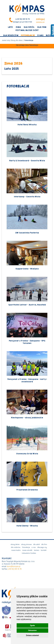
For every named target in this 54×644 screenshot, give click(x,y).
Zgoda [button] (32, 625)
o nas (40, 35)
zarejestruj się (40, 22)
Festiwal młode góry (27, 30)
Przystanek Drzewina (27, 476)
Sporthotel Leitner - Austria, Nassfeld (27, 291)
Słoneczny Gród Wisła (27, 440)
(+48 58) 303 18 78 (23, 19)
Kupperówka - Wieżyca (27, 255)
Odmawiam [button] (32, 630)
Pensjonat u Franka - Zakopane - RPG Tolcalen (27, 329)
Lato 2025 (11, 69)
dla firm (42, 27)
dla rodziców (11, 35)
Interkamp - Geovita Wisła (27, 183)
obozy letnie (15, 544)
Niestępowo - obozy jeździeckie (27, 404)
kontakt (44, 550)
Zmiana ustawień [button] (32, 635)
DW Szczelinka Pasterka (27, 219)
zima (18, 27)
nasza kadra (16, 550)
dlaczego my (42, 547)
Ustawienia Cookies (29, 553)
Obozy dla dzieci (17, 40)
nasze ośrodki (27, 550)
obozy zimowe (26, 544)
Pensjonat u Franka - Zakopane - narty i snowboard (27, 367)
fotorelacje (28, 35)
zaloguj (40, 19)
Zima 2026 (13, 63)
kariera (37, 550)
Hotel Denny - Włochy (27, 512)
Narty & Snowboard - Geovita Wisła (27, 147)
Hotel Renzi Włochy (27, 111)
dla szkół (29, 27)
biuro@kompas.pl (14, 566)
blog (48, 35)
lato (10, 27)
